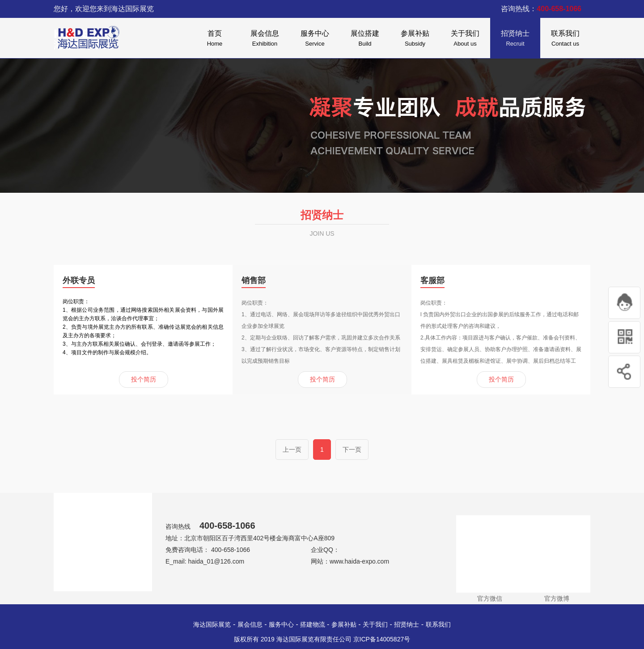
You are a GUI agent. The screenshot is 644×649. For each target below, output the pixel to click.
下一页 (352, 450)
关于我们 (465, 40)
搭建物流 (314, 624)
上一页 (292, 450)
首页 (215, 40)
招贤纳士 (515, 40)
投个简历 (144, 379)
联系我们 (565, 40)
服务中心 (315, 40)
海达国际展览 (212, 624)
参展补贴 (415, 40)
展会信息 (265, 40)
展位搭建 (365, 40)
